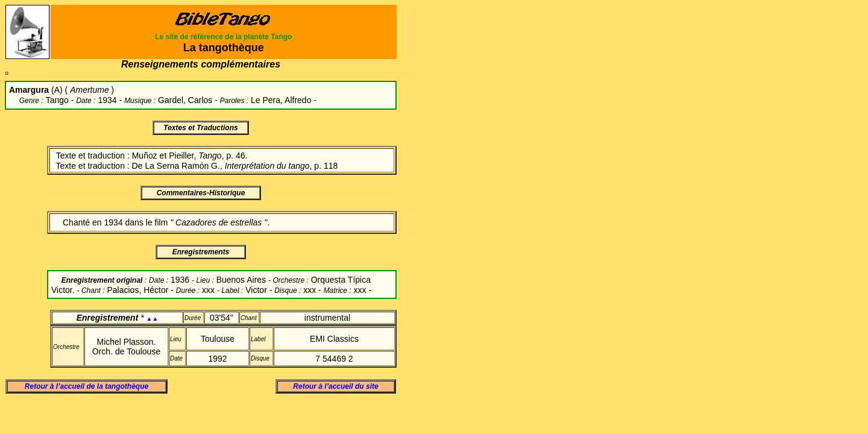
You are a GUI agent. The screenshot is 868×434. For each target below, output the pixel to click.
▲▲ (153, 319)
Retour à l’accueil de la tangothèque (86, 386)
